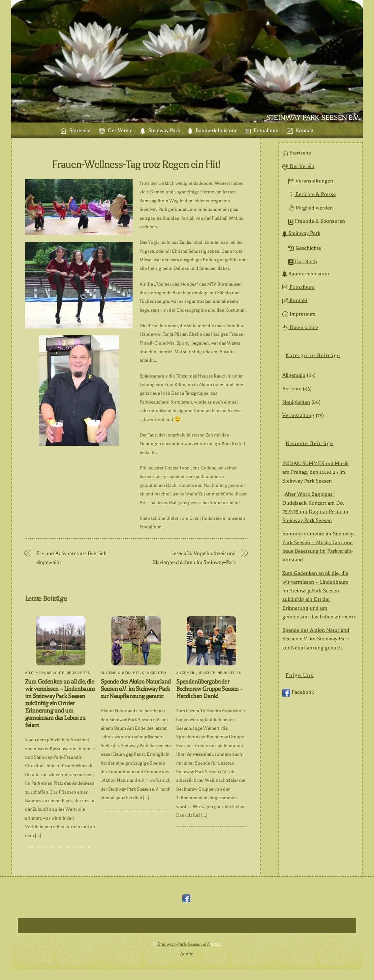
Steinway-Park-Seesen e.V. (184, 944)
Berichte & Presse (312, 194)
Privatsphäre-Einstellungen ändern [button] (165, 925)
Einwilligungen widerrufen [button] (319, 925)
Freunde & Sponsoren (317, 221)
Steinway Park (160, 130)
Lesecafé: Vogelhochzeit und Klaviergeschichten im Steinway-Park (194, 558)
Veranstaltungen (311, 181)
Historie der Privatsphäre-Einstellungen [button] (246, 925)
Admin (187, 954)
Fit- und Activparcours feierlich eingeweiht (71, 558)
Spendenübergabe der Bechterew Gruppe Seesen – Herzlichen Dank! (210, 689)
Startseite (76, 130)
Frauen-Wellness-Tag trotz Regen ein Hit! (136, 164)
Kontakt (300, 130)
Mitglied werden (311, 208)
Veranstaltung (298, 416)
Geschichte (305, 248)
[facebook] (186, 898)
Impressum (299, 314)
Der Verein (116, 130)
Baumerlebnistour (212, 130)
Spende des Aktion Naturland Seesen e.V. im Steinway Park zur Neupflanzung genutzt (136, 689)
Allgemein (35, 673)
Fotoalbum (262, 130)
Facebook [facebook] (298, 692)
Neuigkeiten (78, 673)
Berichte (56, 673)
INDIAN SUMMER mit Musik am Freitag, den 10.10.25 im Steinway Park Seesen (315, 472)
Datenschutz (300, 327)
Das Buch (303, 262)
